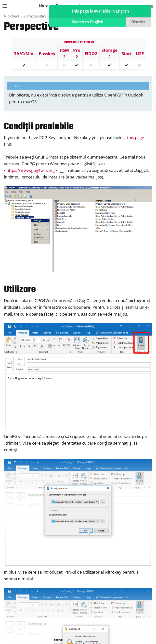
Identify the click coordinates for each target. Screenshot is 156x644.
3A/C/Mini (24, 54)
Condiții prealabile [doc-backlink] (39, 127)
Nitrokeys (12, 16)
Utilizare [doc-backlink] (20, 290)
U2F (140, 54)
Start (127, 54)
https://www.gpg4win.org (31, 170)
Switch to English (88, 22)
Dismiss (138, 22)
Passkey (47, 54)
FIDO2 (91, 54)
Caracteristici (35, 16)
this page (136, 137)
